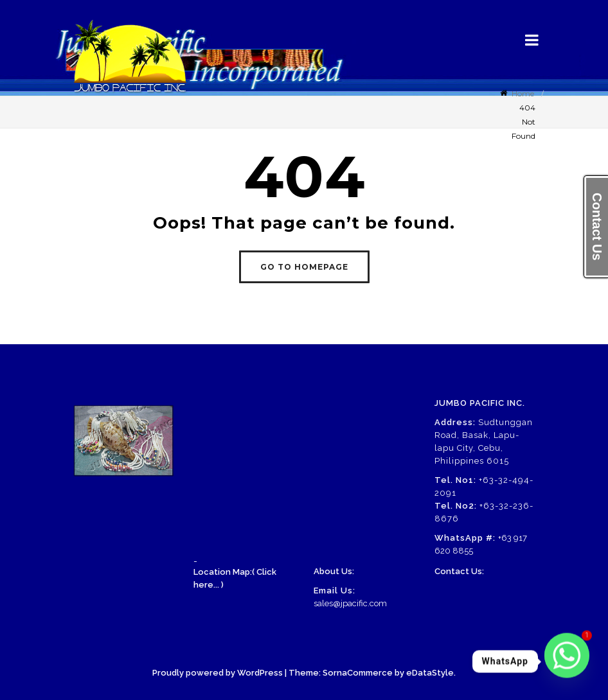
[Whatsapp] (567, 661)
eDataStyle (430, 673)
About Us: (334, 571)
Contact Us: (459, 571)
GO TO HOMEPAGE (304, 267)
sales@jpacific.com (350, 603)
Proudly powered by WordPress (218, 673)
